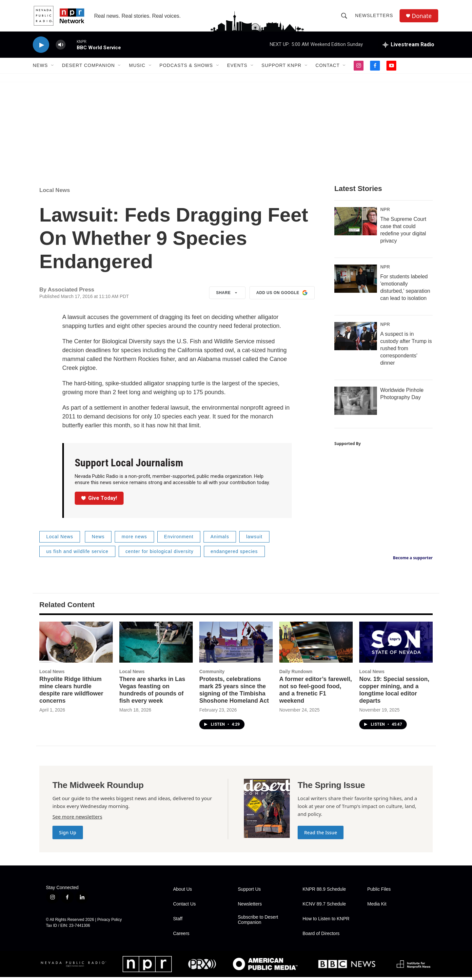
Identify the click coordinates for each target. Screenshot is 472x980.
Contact (328, 68)
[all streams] (408, 48)
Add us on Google (282, 296)
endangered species (234, 554)
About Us (183, 892)
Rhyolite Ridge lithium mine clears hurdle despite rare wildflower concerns (71, 693)
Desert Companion (88, 68)
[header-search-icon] (345, 17)
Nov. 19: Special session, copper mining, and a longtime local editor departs (394, 693)
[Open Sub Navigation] (53, 68)
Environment (179, 540)
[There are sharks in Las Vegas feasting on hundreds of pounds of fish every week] (156, 645)
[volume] (61, 48)
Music (137, 68)
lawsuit (254, 540)
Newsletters (375, 17)
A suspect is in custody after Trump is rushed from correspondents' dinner (406, 351)
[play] (41, 48)
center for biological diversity (160, 554)
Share (227, 296)
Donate (423, 17)
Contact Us (184, 907)
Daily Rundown (296, 674)
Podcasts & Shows (186, 68)
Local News (55, 193)
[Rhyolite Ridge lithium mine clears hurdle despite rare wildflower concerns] (76, 645)
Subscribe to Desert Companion (258, 923)
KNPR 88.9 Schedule (324, 892)
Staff (178, 922)
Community (212, 674)
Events (237, 68)
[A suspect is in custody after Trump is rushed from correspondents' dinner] (356, 339)
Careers (181, 937)
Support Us (249, 892)
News (40, 68)
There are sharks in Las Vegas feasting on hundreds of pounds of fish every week (152, 693)
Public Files (379, 892)
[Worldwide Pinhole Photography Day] (356, 404)
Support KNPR (282, 68)
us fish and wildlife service (77, 554)
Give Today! (99, 501)
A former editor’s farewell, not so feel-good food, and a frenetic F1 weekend (315, 693)
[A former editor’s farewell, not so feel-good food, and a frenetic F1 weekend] (316, 645)
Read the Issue (321, 835)
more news (134, 540)
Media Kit (377, 907)
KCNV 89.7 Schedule (324, 907)
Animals (220, 540)
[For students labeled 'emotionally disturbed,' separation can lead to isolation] (356, 282)
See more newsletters (77, 820)
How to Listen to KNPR (326, 922)
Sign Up (68, 835)
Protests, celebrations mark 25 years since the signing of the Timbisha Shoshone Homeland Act (234, 693)
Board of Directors (321, 937)
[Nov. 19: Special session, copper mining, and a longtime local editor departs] (396, 645)
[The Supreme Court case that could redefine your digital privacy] (356, 224)
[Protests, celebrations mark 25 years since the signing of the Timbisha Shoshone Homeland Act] (236, 645)
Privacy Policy (110, 923)
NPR (385, 212)
